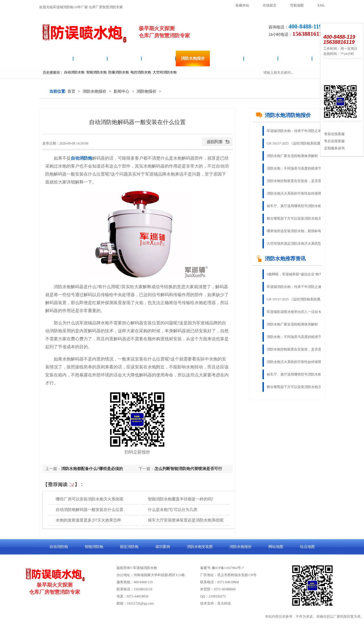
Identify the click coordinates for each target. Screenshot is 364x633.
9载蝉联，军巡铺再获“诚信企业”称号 (295, 274)
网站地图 (276, 547)
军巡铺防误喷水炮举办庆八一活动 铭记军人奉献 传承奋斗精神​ (298, 312)
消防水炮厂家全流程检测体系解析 (292, 156)
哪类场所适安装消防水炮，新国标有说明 (297, 231)
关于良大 (295, 58)
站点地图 (307, 547)
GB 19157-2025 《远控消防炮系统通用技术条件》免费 (298, 143)
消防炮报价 (146, 91)
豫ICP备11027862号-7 (228, 568)
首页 (71, 91)
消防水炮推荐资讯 (281, 259)
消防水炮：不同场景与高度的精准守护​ (296, 168)
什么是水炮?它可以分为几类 (173, 510)
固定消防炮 (227, 58)
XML (321, 5)
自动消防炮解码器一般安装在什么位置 (90, 510)
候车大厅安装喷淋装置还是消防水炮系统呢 (186, 520)
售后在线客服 (334, 141)
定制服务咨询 (334, 148)
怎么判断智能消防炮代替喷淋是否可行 (188, 469)
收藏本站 (242, 5)
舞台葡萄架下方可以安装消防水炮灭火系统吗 (298, 218)
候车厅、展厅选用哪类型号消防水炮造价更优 (298, 206)
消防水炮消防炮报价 (283, 115)
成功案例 (261, 58)
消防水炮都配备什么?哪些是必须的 (92, 469)
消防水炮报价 (193, 58)
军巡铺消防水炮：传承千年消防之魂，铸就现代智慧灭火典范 (298, 131)
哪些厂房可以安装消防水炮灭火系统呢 (90, 499)
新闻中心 (121, 91)
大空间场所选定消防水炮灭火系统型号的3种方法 (298, 244)
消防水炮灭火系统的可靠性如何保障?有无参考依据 (298, 193)
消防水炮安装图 (125, 58)
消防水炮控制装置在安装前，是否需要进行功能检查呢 (298, 181)
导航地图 (297, 5)
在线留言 (270, 5)
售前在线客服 (334, 134)
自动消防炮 (90, 58)
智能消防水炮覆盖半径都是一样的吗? (181, 499)
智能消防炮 (159, 58)
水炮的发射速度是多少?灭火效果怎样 (88, 520)
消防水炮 (56, 58)
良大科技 (224, 603)
